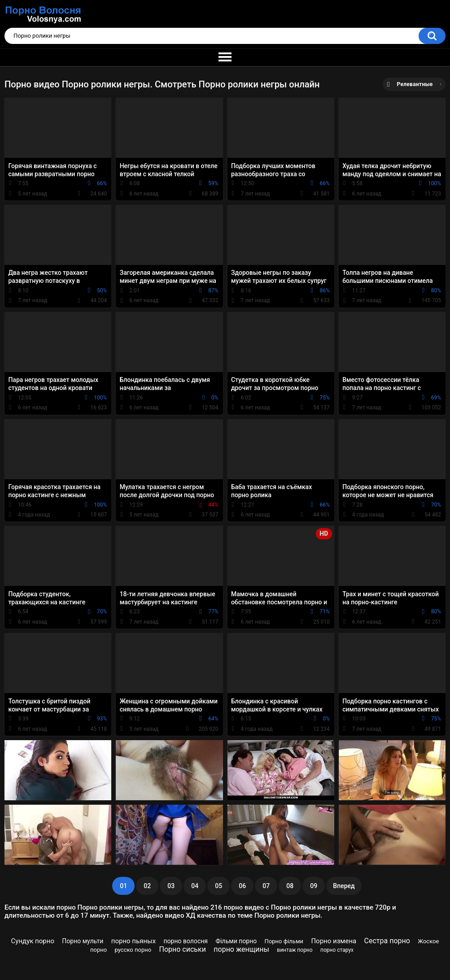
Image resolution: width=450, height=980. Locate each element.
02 (147, 886)
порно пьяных (133, 941)
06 (242, 886)
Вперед (344, 886)
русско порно (133, 950)
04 (195, 886)
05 (218, 886)
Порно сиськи (183, 949)
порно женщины (241, 949)
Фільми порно (236, 941)
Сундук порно (33, 941)
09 (314, 886)
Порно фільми (284, 941)
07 (266, 886)
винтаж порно (295, 950)
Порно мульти (83, 941)
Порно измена (334, 941)
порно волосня (186, 941)
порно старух (337, 950)
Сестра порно (387, 941)
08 (290, 886)
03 (171, 886)
